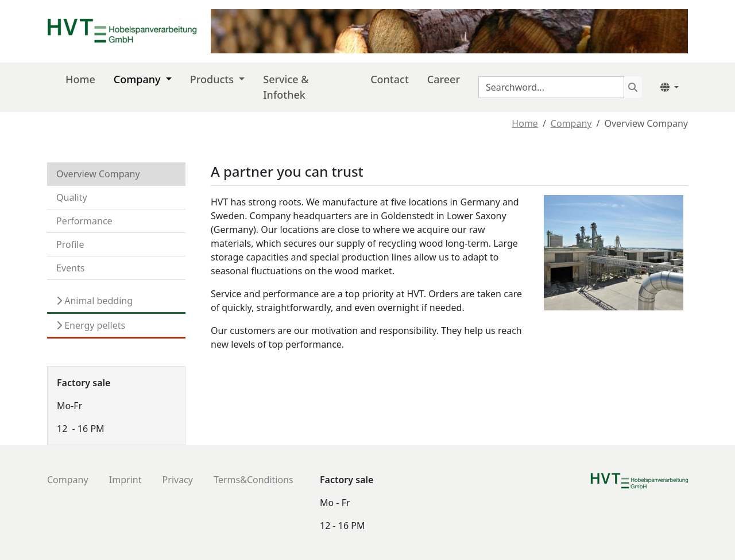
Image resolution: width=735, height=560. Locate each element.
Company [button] (138, 79)
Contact (390, 79)
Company (571, 123)
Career (444, 79)
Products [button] (213, 79)
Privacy (178, 480)
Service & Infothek (286, 87)
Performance (84, 221)
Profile (70, 244)
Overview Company (98, 174)
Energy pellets (94, 325)
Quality (72, 197)
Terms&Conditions (254, 480)
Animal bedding (97, 301)
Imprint (125, 480)
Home (525, 123)
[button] (670, 87)
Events (70, 268)
